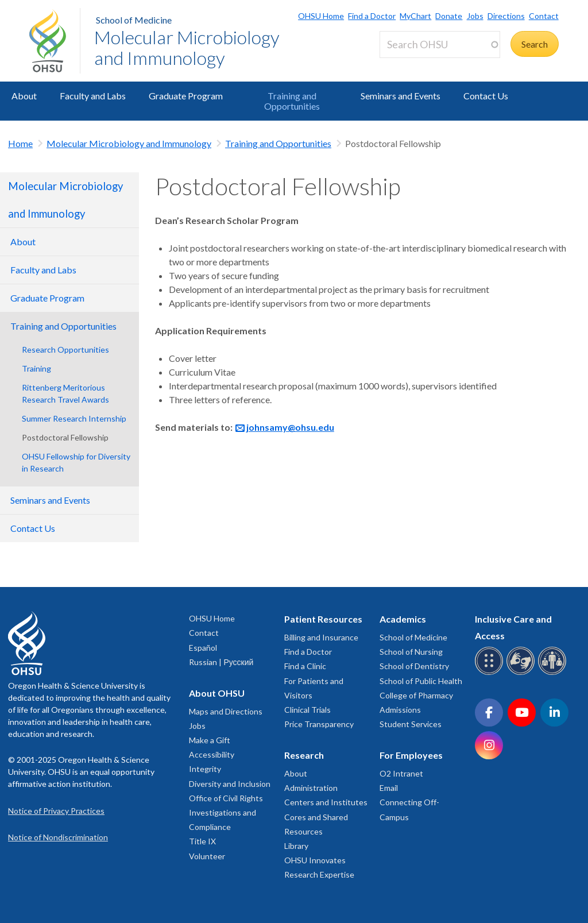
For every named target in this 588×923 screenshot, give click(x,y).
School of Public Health (421, 681)
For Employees (411, 755)
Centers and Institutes (326, 802)
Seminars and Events (401, 96)
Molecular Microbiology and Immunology (187, 47)
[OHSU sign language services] (522, 673)
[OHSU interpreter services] (554, 673)
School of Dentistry (414, 666)
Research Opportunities (65, 349)
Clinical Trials (307, 710)
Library (296, 846)
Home (20, 143)
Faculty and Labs (93, 96)
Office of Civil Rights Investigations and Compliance (226, 812)
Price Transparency (319, 724)
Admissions (400, 710)
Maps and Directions (226, 711)
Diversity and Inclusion (230, 784)
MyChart (415, 16)
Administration (311, 788)
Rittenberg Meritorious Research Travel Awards (65, 393)
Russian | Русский (221, 662)
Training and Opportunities (292, 101)
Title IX (202, 841)
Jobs (475, 16)
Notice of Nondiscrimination (58, 837)
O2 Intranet (401, 773)
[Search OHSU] (440, 45)
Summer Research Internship (74, 418)
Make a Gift (210, 740)
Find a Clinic (305, 666)
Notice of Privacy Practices (56, 811)
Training (36, 368)
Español (203, 648)
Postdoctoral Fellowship (65, 437)
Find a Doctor (372, 16)
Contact (544, 16)
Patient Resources (323, 619)
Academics (403, 619)
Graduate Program (186, 96)
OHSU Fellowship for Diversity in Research (76, 462)
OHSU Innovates (315, 860)
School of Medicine (134, 20)
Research (304, 755)
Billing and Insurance (321, 637)
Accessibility (212, 754)
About (24, 96)
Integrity (205, 769)
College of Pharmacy (416, 695)
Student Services (411, 724)
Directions (506, 16)
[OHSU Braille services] (491, 673)
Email (389, 788)
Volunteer (207, 856)
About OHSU (217, 693)
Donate (449, 16)
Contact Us (486, 96)
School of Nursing (411, 652)
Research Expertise (319, 874)
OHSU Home (321, 16)
